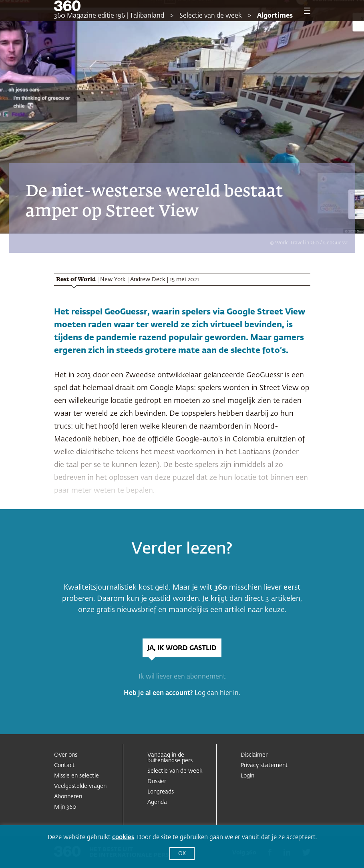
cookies (123, 837)
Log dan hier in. (217, 693)
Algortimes (275, 16)
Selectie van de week (211, 16)
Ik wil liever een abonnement (182, 677)
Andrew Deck (148, 280)
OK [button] (182, 854)
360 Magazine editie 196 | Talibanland (109, 16)
